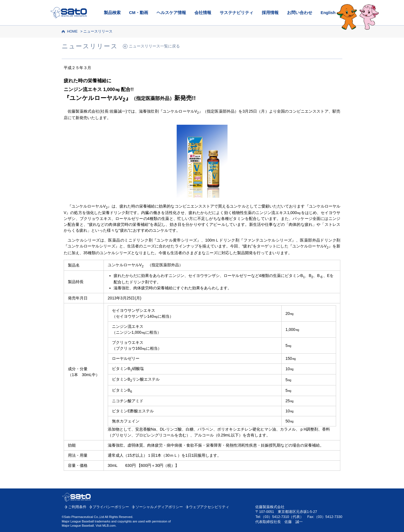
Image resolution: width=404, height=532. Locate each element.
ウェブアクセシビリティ (209, 507)
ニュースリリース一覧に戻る (154, 46)
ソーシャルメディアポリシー (159, 507)
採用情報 (270, 13)
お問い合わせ (300, 13)
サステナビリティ (237, 13)
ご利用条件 (77, 507)
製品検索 (112, 13)
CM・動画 (139, 13)
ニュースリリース (98, 31)
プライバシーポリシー (111, 507)
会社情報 (203, 13)
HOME (72, 31)
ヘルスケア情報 (171, 13)
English (328, 13)
